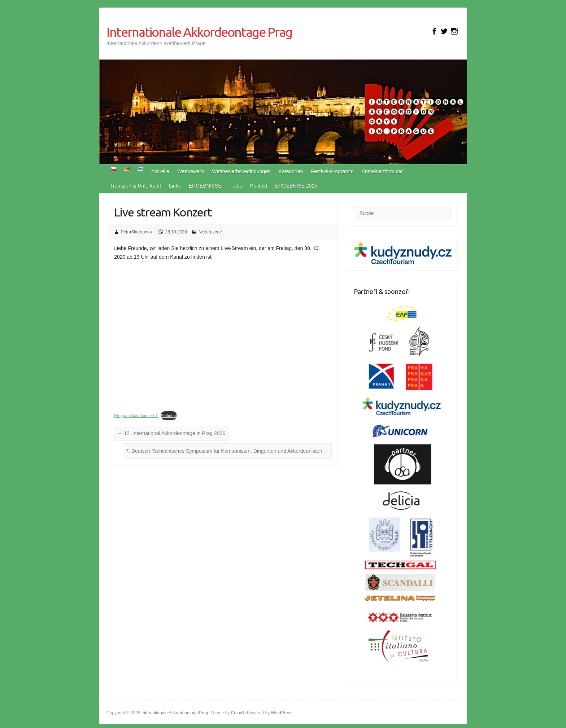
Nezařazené (210, 232)
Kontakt (259, 186)
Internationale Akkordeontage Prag (199, 32)
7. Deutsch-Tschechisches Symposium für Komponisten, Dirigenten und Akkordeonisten (227, 451)
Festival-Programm (332, 171)
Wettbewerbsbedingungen (241, 171)
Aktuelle (160, 171)
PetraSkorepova (136, 232)
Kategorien (291, 171)
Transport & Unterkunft (136, 186)
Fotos (236, 186)
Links (175, 186)
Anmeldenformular (382, 171)
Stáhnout (169, 416)
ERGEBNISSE (205, 186)
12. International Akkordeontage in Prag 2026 (171, 433)
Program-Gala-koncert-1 (136, 416)
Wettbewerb (191, 171)
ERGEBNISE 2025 (296, 186)
